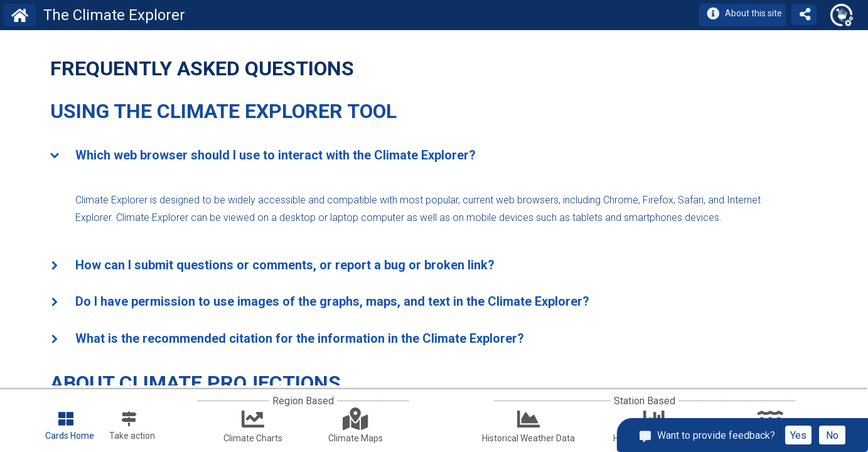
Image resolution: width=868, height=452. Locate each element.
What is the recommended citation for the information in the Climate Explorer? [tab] (287, 340)
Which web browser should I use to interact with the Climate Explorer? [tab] (263, 156)
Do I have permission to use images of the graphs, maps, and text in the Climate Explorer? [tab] (320, 303)
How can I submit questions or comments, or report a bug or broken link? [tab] (272, 266)
